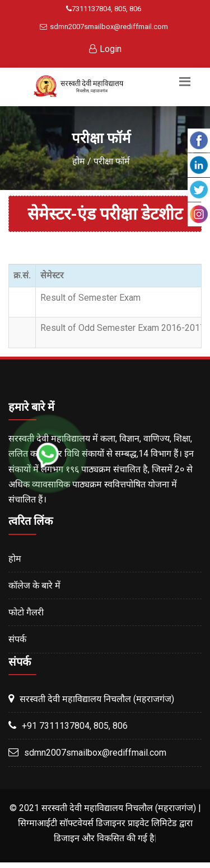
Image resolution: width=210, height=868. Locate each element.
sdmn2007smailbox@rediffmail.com (104, 27)
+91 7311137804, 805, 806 (75, 726)
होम (79, 161)
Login (105, 49)
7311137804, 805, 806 (104, 9)
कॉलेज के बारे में (34, 585)
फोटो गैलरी (26, 612)
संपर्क (17, 639)
